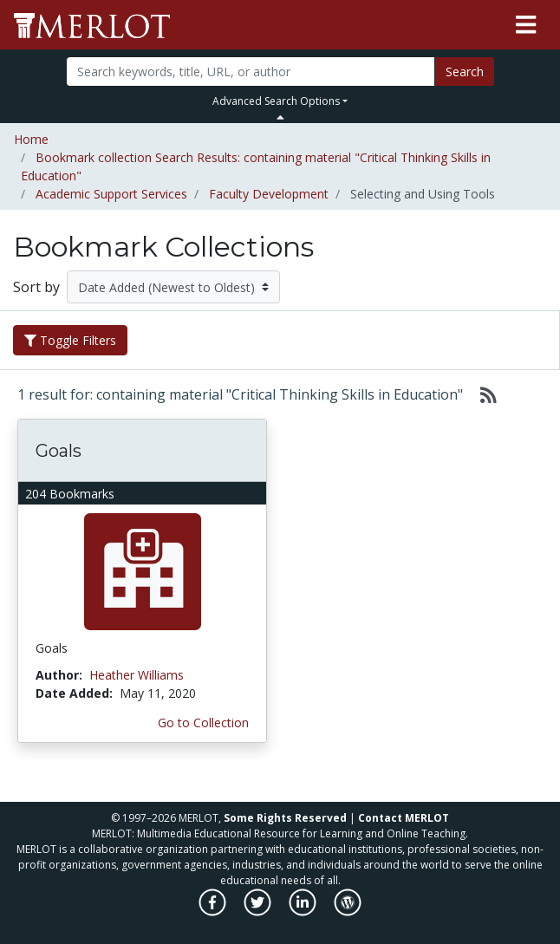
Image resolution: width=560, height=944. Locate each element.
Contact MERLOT (404, 818)
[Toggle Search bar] (280, 117)
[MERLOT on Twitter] (259, 911)
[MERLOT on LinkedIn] (304, 911)
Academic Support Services (111, 194)
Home (31, 139)
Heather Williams (137, 675)
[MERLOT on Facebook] (214, 911)
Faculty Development (269, 194)
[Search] (251, 72)
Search (465, 72)
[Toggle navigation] (526, 25)
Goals (59, 451)
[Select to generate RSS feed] (482, 394)
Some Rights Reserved (285, 818)
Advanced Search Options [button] (276, 101)
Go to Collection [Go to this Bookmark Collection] (203, 723)
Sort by (36, 287)
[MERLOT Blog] (348, 911)
